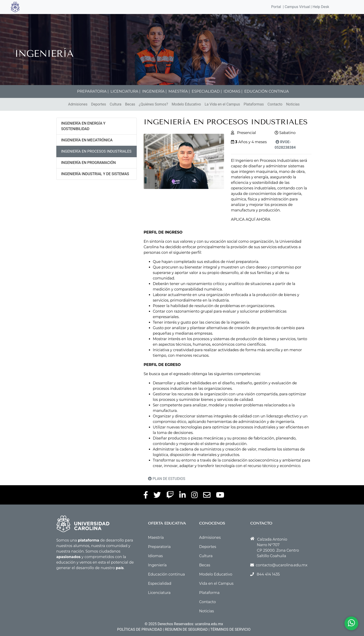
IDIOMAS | (233, 91)
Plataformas (254, 104)
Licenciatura (159, 593)
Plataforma (209, 593)
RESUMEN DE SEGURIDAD (186, 629)
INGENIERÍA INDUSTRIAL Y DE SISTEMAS (95, 174)
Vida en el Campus (216, 583)
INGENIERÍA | (154, 91)
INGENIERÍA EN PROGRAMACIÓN (88, 163)
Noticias (293, 104)
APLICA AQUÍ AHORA (251, 219)
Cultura (115, 104)
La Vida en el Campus (222, 104)
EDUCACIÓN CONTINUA (267, 91)
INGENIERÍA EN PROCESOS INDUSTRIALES (96, 151)
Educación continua (166, 574)
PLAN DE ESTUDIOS (167, 479)
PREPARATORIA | (93, 91)
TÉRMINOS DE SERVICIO (230, 629)
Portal (276, 7)
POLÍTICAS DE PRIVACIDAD (140, 629)
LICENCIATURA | (125, 91)
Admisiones (78, 104)
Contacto (275, 104)
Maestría (156, 538)
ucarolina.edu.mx (209, 624)
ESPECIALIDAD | (207, 91)
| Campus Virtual (296, 7)
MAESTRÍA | (179, 91)
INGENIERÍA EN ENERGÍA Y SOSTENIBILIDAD (83, 126)
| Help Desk (319, 7)
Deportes (98, 104)
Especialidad (160, 583)
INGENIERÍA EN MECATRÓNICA (87, 140)
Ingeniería (157, 565)
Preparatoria (159, 547)
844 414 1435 (268, 574)
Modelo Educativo (186, 104)
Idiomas (155, 556)
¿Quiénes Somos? (153, 104)
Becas (130, 104)
